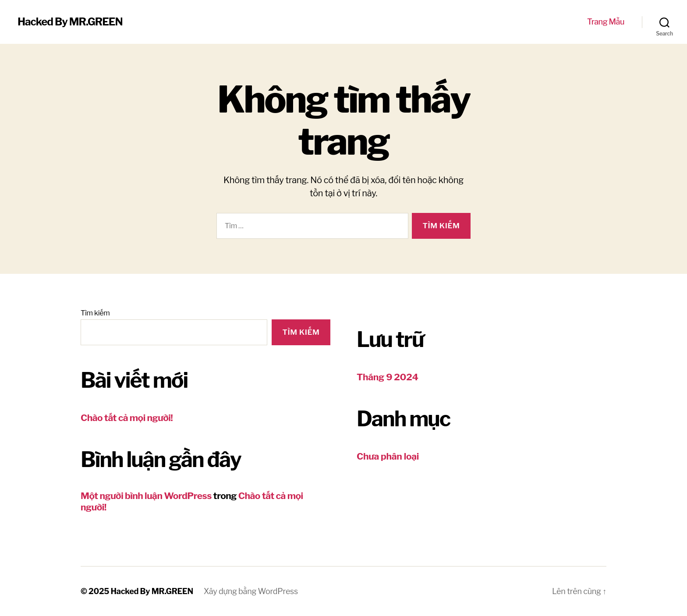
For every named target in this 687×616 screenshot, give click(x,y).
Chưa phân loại (388, 456)
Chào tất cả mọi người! (127, 418)
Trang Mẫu (606, 22)
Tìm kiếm (95, 313)
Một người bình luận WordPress (146, 496)
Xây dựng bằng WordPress (251, 591)
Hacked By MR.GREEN (70, 22)
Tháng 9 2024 (388, 377)
